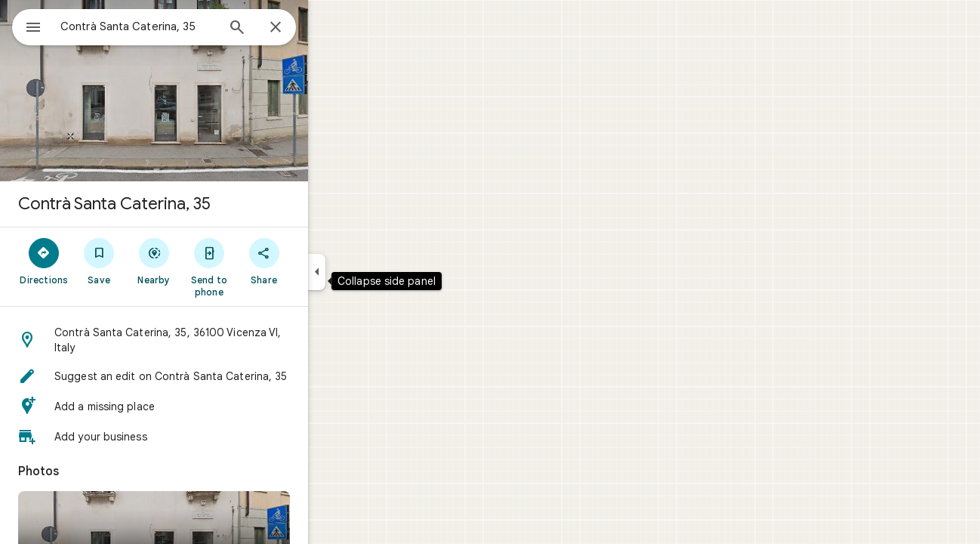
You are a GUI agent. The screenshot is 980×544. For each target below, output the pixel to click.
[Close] (330, 28)
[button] (208, 340)
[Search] (291, 29)
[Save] (154, 261)
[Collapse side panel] (371, 272)
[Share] (318, 261)
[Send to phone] (263, 267)
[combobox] (177, 26)
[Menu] (27, 26)
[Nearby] (209, 261)
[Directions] (99, 261)
